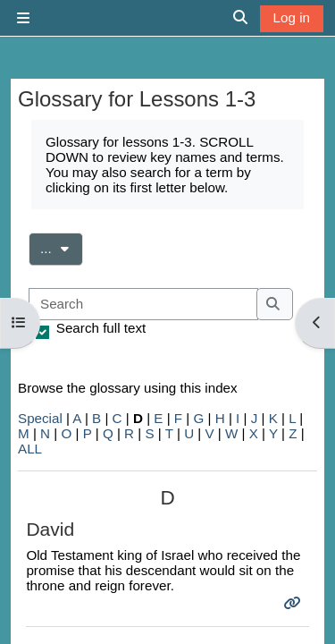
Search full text (101, 328)
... (62, 247)
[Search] (143, 305)
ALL (30, 449)
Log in (292, 17)
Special (40, 418)
